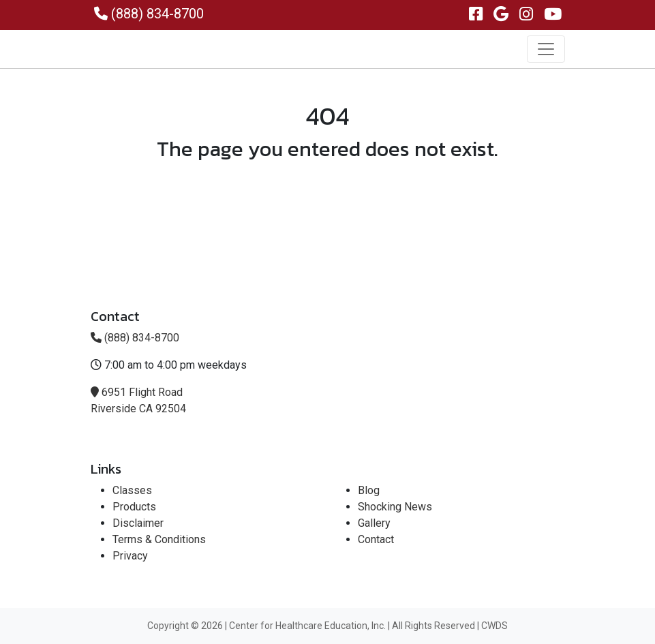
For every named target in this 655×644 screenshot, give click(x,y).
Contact (376, 539)
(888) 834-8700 (149, 14)
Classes (132, 490)
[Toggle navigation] (546, 49)
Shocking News (395, 507)
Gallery (374, 523)
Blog (369, 490)
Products (134, 507)
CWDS (494, 626)
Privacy (130, 556)
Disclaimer (138, 523)
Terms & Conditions (159, 539)
